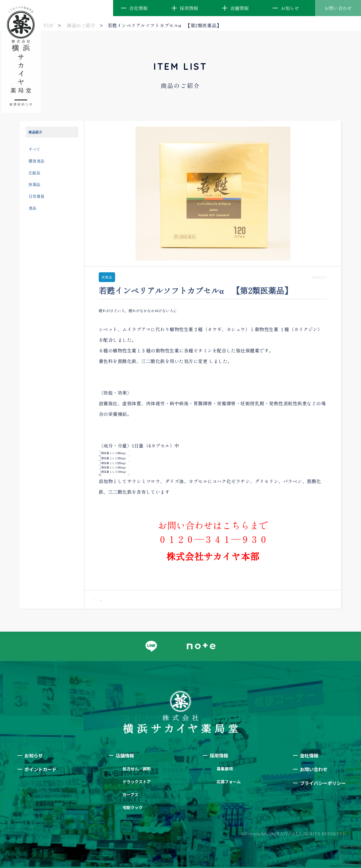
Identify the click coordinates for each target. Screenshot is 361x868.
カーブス (130, 794)
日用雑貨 (36, 196)
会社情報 (138, 8)
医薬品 (34, 184)
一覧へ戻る (97, 599)
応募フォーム (229, 782)
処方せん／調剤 (137, 769)
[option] (213, 194)
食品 (32, 208)
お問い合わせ (338, 8)
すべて (34, 149)
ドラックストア (137, 782)
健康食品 (36, 161)
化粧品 (34, 173)
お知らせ (290, 8)
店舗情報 (239, 8)
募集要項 (225, 769)
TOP (48, 25)
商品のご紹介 (81, 25)
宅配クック (133, 807)
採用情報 (189, 8)
